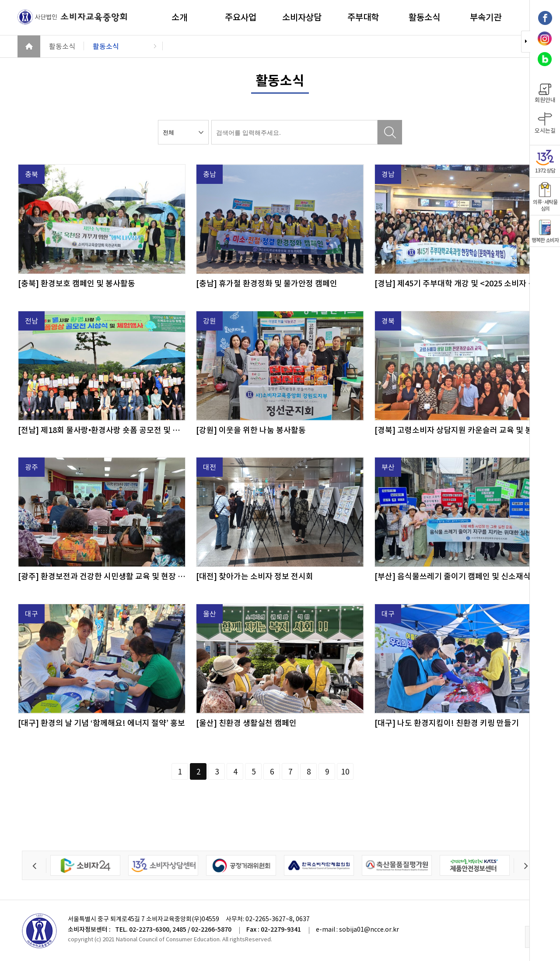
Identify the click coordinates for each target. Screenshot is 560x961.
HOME (29, 46)
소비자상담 (302, 18)
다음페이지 (363, 771)
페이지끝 (381, 771)
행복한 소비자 (545, 232)
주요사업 (241, 18)
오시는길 (545, 123)
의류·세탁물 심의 (545, 197)
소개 (179, 18)
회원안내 (545, 94)
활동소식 (424, 18)
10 (345, 772)
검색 (390, 132)
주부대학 (363, 18)
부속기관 (486, 18)
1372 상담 (545, 162)
